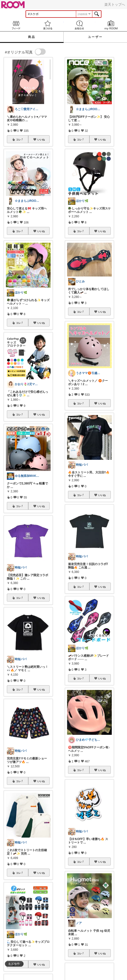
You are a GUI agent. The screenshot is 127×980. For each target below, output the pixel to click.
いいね (41, 139)
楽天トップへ (115, 4)
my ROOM (111, 25)
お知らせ (79, 25)
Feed (16, 25)
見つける (48, 25)
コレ (20, 139)
